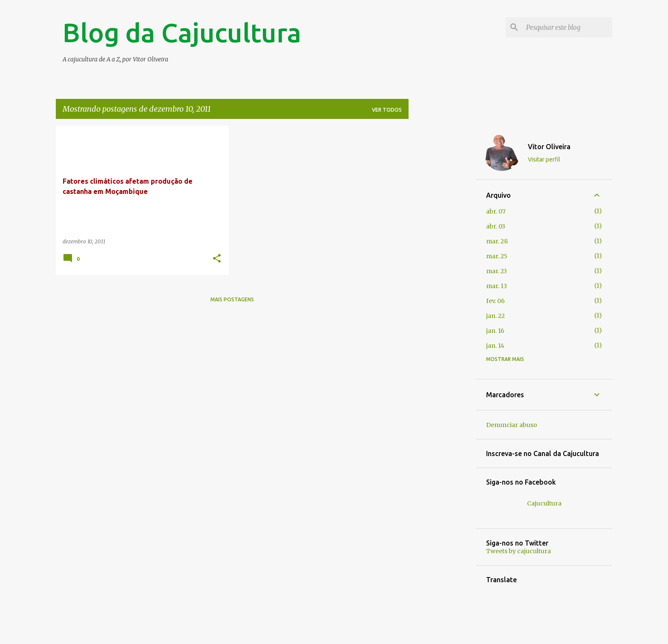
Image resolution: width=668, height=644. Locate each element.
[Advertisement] (442, 254)
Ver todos (387, 110)
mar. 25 (497, 256)
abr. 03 (496, 226)
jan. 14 (495, 346)
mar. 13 (497, 286)
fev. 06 (495, 301)
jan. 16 (495, 331)
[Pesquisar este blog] (567, 27)
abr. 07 (496, 211)
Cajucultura (544, 503)
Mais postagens (232, 299)
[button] (217, 259)
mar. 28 (497, 241)
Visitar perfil (544, 159)
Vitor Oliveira (549, 147)
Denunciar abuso (512, 425)
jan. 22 (495, 316)
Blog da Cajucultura (182, 32)
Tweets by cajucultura (518, 551)
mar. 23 (497, 271)
